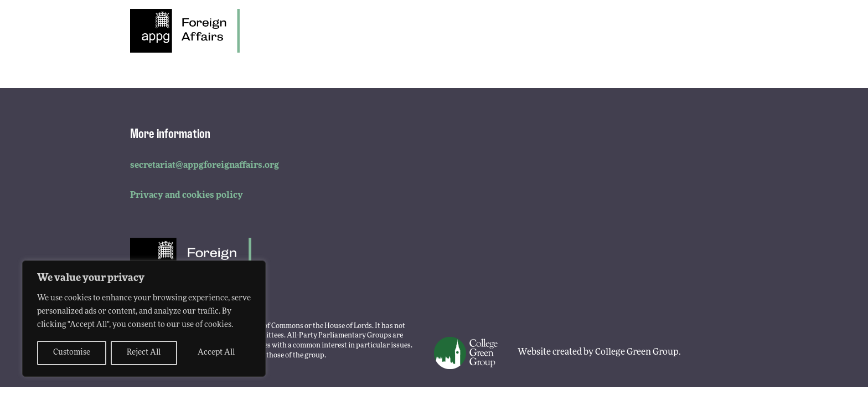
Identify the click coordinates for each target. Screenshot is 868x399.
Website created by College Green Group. (599, 352)
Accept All (216, 353)
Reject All (144, 353)
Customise (72, 353)
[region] (144, 319)
